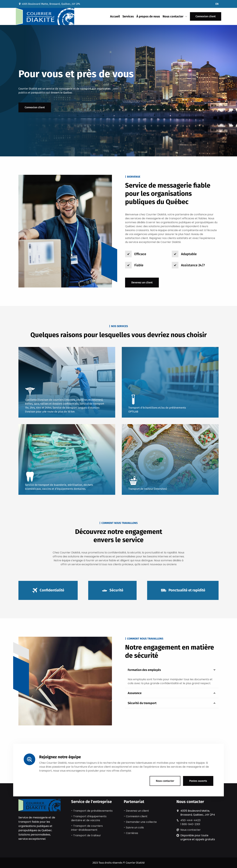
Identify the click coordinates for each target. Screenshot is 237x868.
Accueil (115, 16)
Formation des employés (172, 670)
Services (128, 16)
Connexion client (206, 16)
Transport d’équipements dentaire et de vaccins (89, 818)
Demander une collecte (141, 822)
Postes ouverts (198, 781)
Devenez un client (142, 282)
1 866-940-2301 (190, 824)
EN (217, 4)
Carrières (132, 833)
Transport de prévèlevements (93, 811)
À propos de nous (148, 16)
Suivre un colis (135, 828)
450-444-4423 (190, 820)
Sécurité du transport (172, 703)
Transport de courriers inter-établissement (87, 828)
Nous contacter (165, 781)
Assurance (172, 693)
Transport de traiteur (87, 835)
